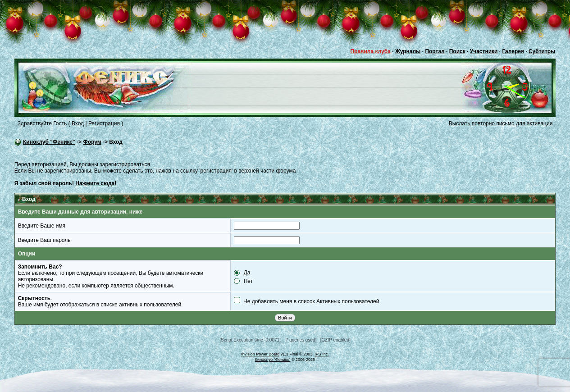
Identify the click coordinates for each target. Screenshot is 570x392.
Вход (78, 123)
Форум (92, 142)
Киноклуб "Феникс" (49, 142)
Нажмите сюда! (96, 183)
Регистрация (104, 123)
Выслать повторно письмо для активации (501, 123)
